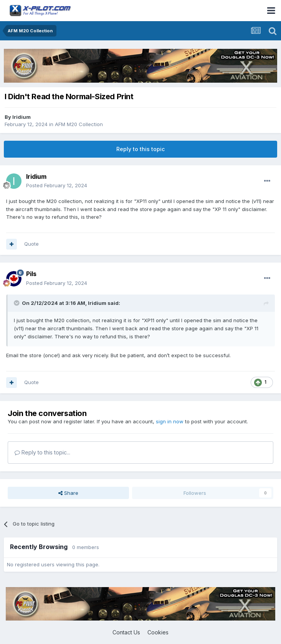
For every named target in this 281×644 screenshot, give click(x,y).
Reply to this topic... (42, 452)
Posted (57, 185)
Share (68, 493)
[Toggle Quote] (17, 303)
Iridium (21, 117)
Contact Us (126, 632)
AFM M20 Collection (79, 124)
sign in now (170, 421)
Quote (31, 244)
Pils (31, 274)
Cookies (158, 632)
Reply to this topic (140, 149)
